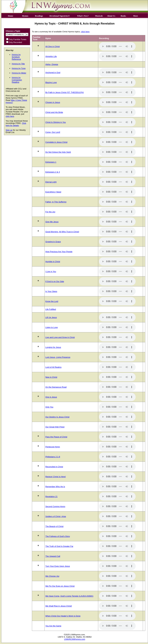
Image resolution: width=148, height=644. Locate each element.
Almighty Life (51, 56)
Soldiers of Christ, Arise (56, 516)
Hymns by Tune (19, 68)
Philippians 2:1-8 (53, 457)
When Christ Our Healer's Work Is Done (63, 616)
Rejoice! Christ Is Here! (56, 477)
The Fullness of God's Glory (58, 536)
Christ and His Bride (54, 112)
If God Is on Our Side (55, 281)
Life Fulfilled (51, 309)
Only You (49, 407)
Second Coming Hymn (55, 506)
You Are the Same (53, 626)
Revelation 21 (51, 497)
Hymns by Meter (19, 73)
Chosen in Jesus (53, 102)
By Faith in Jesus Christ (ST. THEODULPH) (65, 92)
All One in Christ (53, 46)
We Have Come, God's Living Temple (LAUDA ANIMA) (69, 596)
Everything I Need (53, 192)
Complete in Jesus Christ (56, 142)
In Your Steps (51, 291)
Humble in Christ (53, 262)
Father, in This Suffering (56, 202)
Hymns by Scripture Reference (16, 57)
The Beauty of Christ (54, 526)
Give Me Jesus (52, 222)
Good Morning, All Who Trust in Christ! (62, 232)
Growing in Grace (53, 242)
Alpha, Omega (52, 64)
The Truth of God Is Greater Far (59, 546)
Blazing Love (51, 82)
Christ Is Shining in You (56, 122)
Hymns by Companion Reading (17, 80)
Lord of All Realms (53, 367)
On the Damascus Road (56, 387)
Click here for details (16, 124)
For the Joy (50, 212)
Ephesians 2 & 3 (53, 172)
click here (10, 116)
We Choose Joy (52, 576)
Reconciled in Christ (54, 467)
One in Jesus (51, 397)
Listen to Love (52, 327)
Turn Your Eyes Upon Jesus (58, 566)
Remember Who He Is (55, 487)
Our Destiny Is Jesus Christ (57, 417)
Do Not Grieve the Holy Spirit (58, 152)
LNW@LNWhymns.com (75, 639)
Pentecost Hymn (53, 447)
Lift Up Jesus (51, 317)
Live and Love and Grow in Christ (60, 337)
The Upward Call (53, 556)
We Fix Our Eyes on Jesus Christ (60, 586)
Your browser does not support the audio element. (117, 46)
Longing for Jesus (53, 347)
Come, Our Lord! (53, 132)
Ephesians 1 (51, 162)
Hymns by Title (18, 64)
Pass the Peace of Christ (56, 437)
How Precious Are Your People (59, 252)
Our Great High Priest (55, 427)
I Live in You (51, 271)
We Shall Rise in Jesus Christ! (59, 606)
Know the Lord (52, 301)
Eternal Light (51, 182)
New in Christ (51, 377)
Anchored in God (53, 72)
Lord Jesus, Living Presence (58, 357)
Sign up (9, 130)
